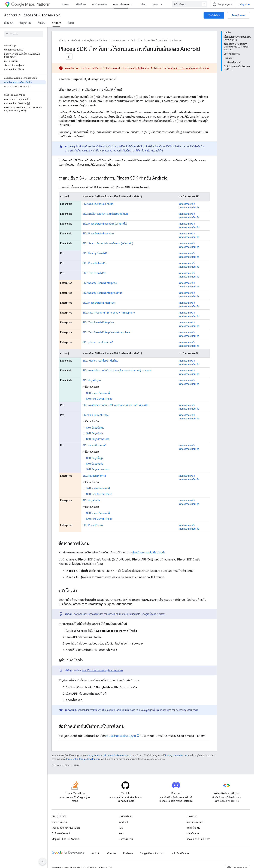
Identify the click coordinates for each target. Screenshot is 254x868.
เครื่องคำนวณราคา (156, 607)
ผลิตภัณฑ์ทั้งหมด (180, 846)
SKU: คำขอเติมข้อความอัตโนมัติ (98, 197)
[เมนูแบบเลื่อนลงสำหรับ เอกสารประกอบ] (133, 4)
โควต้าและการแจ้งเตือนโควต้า (149, 545)
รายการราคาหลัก (187, 197)
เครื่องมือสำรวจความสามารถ (66, 821)
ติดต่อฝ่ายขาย (238, 15)
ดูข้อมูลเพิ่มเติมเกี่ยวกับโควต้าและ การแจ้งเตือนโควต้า (172, 703)
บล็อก (143, 4)
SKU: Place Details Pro (95, 256)
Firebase (128, 846)
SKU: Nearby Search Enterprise (100, 276)
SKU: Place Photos (93, 518)
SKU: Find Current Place (99, 392)
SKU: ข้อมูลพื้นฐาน (92, 373)
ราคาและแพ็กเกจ (195, 815)
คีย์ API (138, 61)
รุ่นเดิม (71, 23)
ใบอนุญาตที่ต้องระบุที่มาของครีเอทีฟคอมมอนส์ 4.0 (110, 748)
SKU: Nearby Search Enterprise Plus (102, 286)
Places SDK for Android (42, 15)
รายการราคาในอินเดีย (189, 200)
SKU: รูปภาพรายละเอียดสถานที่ (98, 335)
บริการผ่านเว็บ (126, 832)
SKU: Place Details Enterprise (99, 296)
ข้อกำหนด (56, 861)
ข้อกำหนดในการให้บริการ (198, 832)
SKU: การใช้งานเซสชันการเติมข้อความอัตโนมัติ (105, 207)
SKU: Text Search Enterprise (98, 315)
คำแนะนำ (9, 23)
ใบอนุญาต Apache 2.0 (176, 748)
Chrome (112, 846)
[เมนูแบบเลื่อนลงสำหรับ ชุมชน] (162, 4)
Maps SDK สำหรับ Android (66, 832)
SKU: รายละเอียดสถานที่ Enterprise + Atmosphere (109, 305)
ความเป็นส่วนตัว (72, 861)
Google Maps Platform (96, 40)
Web (122, 826)
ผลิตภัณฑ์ (81, 4)
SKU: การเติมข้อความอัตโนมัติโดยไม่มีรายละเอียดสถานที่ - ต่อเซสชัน (116, 398)
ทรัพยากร (177, 40)
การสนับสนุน (193, 826)
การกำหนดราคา (99, 4)
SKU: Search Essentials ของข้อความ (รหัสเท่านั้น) (108, 236)
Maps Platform (31, 4)
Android (11, 15)
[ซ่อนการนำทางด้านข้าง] (43, 862)
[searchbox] (24, 34)
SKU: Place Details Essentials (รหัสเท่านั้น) (105, 216)
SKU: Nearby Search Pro (96, 246)
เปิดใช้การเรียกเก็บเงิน (182, 61)
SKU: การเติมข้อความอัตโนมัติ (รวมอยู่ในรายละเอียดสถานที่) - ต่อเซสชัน (117, 363)
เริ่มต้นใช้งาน (214, 15)
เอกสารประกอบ (119, 40)
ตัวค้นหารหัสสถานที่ (61, 826)
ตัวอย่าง (41, 23)
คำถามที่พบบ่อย (59, 815)
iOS (121, 821)
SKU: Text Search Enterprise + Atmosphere (107, 325)
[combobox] (228, 4)
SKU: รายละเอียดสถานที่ (98, 386)
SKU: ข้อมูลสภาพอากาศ (98, 432)
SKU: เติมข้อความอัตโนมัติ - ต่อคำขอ (101, 353)
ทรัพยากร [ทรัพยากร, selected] (56, 23)
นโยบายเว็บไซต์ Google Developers (82, 752)
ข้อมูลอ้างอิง (25, 23)
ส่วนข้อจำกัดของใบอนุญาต (121, 729)
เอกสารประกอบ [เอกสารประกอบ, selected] (121, 4)
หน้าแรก (62, 40)
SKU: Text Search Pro (94, 266)
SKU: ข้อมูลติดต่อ (95, 426)
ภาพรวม (66, 4)
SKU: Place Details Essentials (99, 226)
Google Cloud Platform (152, 846)
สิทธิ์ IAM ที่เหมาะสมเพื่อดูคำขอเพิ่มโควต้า (102, 663)
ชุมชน (155, 4)
